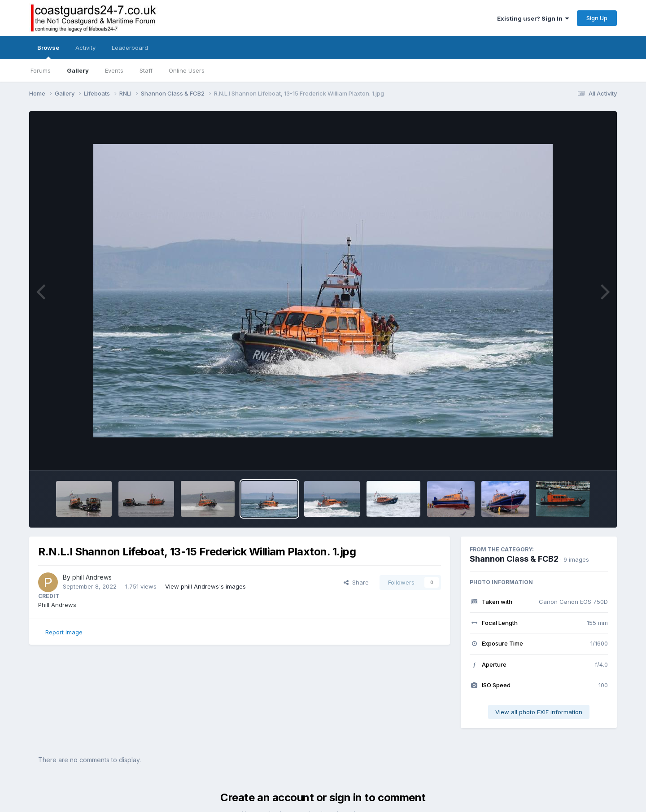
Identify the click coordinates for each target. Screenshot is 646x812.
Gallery (78, 70)
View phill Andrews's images (205, 586)
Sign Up (597, 18)
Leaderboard (130, 48)
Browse (48, 52)
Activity (85, 48)
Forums (41, 70)
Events (114, 70)
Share (356, 582)
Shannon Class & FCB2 (514, 559)
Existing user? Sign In (533, 18)
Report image (64, 632)
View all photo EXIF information (539, 712)
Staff (146, 70)
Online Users (187, 70)
